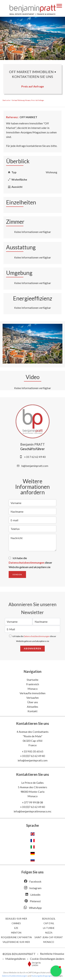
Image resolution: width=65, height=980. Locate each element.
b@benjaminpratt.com (35, 466)
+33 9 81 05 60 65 (33, 751)
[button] (56, 971)
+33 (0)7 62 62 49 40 (32, 756)
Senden (17, 574)
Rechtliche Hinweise (52, 954)
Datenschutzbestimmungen (27, 562)
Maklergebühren (15, 959)
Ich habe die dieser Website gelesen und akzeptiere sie (30, 562)
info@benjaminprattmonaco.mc (33, 811)
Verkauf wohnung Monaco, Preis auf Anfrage (28, 100)
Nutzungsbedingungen (42, 976)
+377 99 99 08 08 (32, 802)
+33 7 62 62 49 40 (35, 457)
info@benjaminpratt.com (33, 760)
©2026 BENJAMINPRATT (19, 954)
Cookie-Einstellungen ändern (47, 959)
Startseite (6, 100)
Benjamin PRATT (32, 444)
